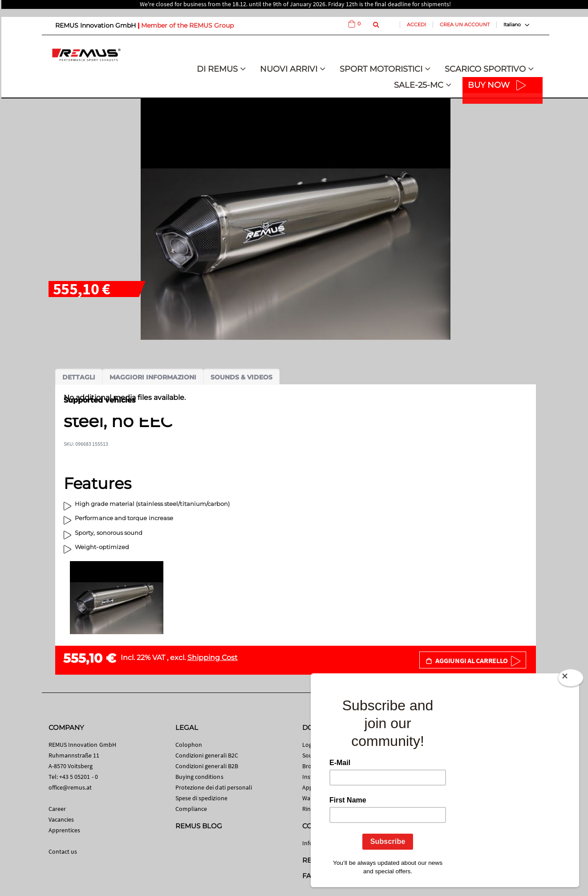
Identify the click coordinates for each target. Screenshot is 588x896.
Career (57, 809)
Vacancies (61, 819)
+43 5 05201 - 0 (79, 777)
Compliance (191, 809)
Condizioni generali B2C (207, 755)
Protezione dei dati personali (214, 787)
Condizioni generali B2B (207, 766)
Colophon (189, 745)
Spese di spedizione (201, 798)
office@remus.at (70, 787)
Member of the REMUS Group (187, 25)
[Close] (571, 680)
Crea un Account (465, 24)
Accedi (416, 24)
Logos (310, 745)
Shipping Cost (213, 658)
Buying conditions (199, 777)
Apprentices (65, 830)
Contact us (63, 851)
